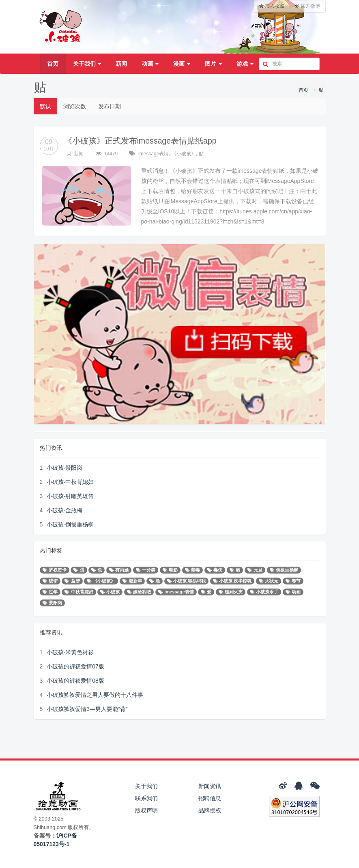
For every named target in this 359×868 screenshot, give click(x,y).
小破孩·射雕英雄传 (70, 496)
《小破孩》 (184, 154)
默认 (45, 106)
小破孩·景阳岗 (64, 468)
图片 (213, 64)
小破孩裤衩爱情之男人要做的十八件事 (95, 695)
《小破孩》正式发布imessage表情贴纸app (141, 141)
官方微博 (307, 6)
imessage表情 (154, 154)
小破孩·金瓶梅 (64, 510)
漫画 (182, 64)
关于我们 (87, 64)
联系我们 (146, 798)
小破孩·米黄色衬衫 (70, 652)
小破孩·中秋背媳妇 (70, 482)
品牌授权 (210, 810)
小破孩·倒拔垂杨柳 (70, 524)
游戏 (245, 64)
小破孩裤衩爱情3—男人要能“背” (87, 709)
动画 (150, 64)
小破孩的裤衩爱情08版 (75, 681)
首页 (53, 64)
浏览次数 (75, 106)
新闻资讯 (210, 786)
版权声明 (146, 810)
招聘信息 (210, 798)
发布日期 (110, 106)
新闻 (121, 64)
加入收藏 (272, 6)
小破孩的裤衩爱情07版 (75, 666)
